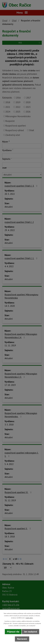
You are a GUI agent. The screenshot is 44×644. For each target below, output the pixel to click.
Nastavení (22, 639)
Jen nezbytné (31, 632)
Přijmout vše (13, 632)
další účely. (30, 618)
